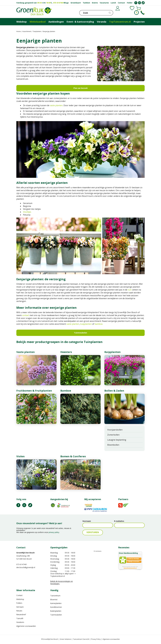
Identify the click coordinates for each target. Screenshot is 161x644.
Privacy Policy (96, 639)
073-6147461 (22, 564)
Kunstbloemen (56, 607)
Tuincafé (20, 618)
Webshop (20, 599)
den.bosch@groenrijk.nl (26, 567)
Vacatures (20, 622)
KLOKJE (136, 13)
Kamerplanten (56, 603)
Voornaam (87, 521)
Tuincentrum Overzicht (81, 639)
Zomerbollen (113, 435)
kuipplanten (86, 324)
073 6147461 (58, 3)
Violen (21, 456)
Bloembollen (113, 445)
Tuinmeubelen (80, 333)
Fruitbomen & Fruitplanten (34, 391)
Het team (20, 607)
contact (26, 315)
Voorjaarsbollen (115, 430)
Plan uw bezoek (81, 88)
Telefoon (143, 13)
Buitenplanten (56, 611)
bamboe (99, 324)
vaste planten (56, 105)
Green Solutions (66, 639)
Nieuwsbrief (21, 614)
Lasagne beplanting (117, 440)
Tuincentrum (55, 596)
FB (18, 505)
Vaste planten (26, 352)
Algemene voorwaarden (26, 626)
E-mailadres (119, 521)
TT (30, 505)
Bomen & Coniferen (73, 456)
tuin (130, 290)
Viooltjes (27, 212)
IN (24, 505)
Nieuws (19, 611)
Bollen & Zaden (114, 391)
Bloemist (54, 599)
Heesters (66, 352)
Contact (19, 595)
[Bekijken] (130, 13)
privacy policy (54, 532)
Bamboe (66, 391)
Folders (19, 603)
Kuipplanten (113, 352)
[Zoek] (96, 13)
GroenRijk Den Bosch (25, 553)
